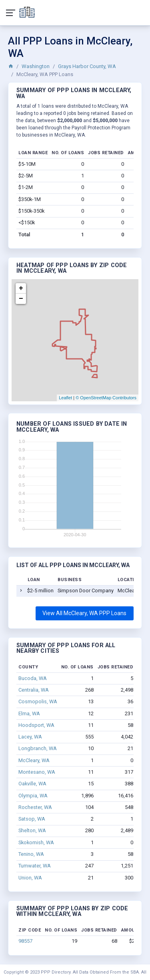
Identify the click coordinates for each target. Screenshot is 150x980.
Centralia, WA (34, 690)
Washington (36, 66)
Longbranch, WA (38, 748)
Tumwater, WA (35, 866)
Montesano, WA (37, 772)
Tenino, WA (31, 854)
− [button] (21, 299)
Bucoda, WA (33, 678)
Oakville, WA (32, 784)
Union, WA (30, 878)
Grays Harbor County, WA (87, 66)
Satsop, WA (32, 819)
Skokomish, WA (36, 842)
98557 (25, 941)
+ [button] (21, 288)
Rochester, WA (35, 807)
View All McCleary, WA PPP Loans (84, 613)
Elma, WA (29, 713)
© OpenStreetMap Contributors (106, 398)
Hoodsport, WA (36, 725)
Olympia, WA (33, 796)
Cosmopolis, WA (38, 701)
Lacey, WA (30, 737)
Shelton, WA (32, 830)
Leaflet (65, 398)
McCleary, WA (34, 760)
